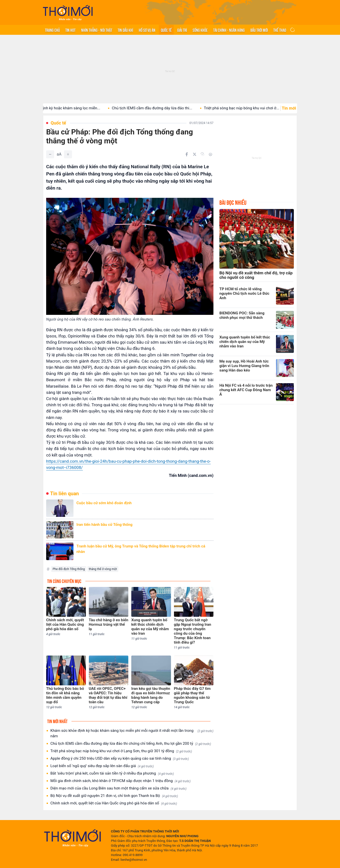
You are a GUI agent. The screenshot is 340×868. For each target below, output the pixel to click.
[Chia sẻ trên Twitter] (195, 154)
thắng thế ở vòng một (103, 569)
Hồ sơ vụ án (147, 30)
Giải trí (182, 30)
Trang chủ (52, 30)
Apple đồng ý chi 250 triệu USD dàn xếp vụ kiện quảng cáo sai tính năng (120, 759)
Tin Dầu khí (125, 30)
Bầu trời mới (259, 30)
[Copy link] (203, 154)
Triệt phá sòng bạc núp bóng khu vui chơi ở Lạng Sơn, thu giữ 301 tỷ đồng (121, 751)
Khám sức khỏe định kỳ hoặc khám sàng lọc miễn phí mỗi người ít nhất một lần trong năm (132, 733)
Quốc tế (166, 30)
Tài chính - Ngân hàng (229, 30)
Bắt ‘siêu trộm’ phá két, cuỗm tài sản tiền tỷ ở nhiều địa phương (112, 773)
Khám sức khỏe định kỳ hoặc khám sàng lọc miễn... (67, 108)
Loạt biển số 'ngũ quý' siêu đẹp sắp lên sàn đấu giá (102, 766)
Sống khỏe (200, 30)
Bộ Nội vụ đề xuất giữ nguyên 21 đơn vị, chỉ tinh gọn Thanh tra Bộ (114, 796)
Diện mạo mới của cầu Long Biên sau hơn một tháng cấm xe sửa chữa (119, 788)
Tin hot (70, 30)
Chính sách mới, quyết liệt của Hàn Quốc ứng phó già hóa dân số (114, 803)
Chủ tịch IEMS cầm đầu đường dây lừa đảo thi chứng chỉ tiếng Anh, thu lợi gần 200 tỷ (131, 744)
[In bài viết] (210, 154)
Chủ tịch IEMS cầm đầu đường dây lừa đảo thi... (162, 108)
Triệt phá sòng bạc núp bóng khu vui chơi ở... (251, 108)
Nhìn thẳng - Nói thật (97, 30)
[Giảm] (50, 154)
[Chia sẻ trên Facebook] (187, 154)
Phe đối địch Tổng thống (69, 569)
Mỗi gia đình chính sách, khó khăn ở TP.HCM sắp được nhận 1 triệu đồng (120, 781)
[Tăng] (68, 154)
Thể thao (280, 30)
